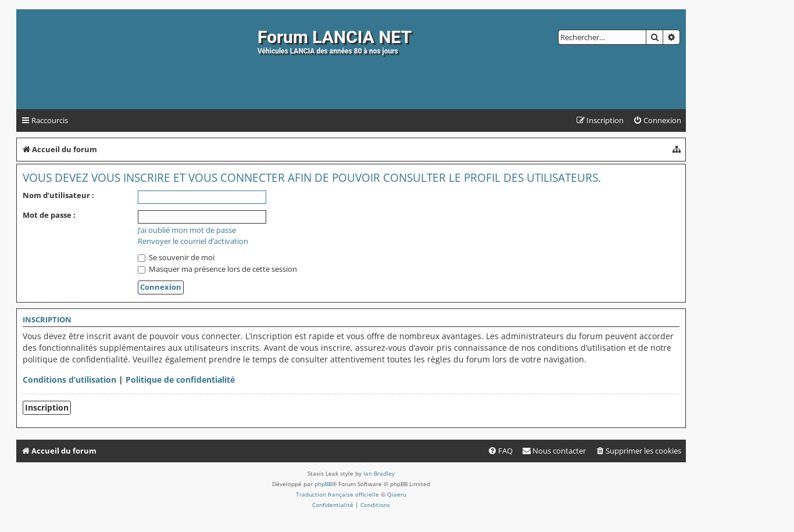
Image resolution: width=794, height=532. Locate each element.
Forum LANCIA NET (335, 37)
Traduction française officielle (337, 494)
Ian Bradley (379, 473)
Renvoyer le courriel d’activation (193, 241)
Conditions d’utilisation (69, 380)
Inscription (47, 407)
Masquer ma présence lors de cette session (217, 269)
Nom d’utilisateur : (58, 195)
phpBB (323, 484)
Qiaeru (397, 494)
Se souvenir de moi (176, 257)
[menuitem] (657, 121)
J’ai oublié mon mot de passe (187, 230)
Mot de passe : (49, 215)
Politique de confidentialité (180, 380)
